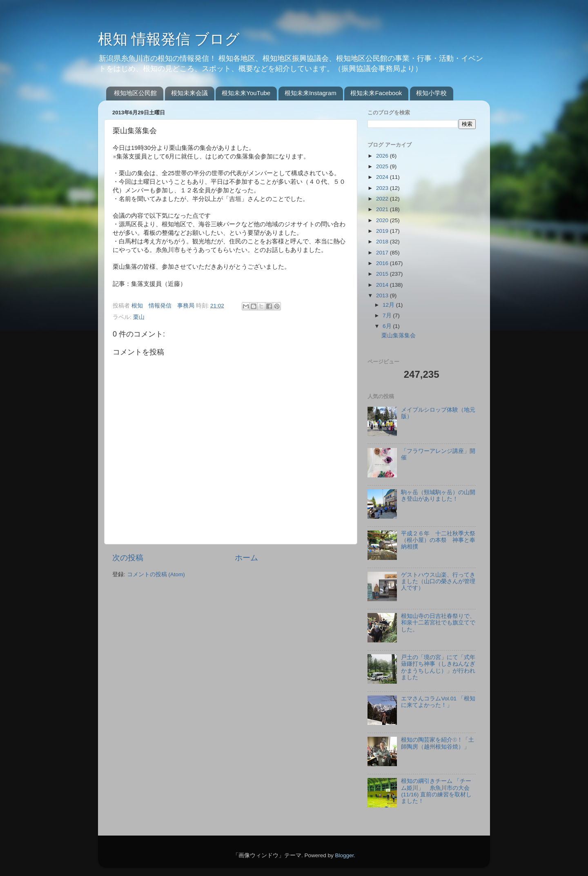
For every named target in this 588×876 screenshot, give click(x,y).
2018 (383, 242)
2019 (383, 231)
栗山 (139, 317)
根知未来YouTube (246, 93)
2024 (383, 177)
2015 (383, 274)
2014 (383, 285)
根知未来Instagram (311, 93)
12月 (389, 305)
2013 (383, 295)
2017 (383, 253)
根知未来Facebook (376, 93)
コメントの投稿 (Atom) (156, 574)
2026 (383, 156)
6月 (388, 326)
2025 (383, 166)
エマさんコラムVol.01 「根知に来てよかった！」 (438, 702)
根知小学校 (431, 93)
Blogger (344, 855)
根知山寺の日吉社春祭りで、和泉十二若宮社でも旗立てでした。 (438, 623)
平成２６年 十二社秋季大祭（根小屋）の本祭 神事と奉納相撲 (438, 540)
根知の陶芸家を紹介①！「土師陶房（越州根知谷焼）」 (438, 743)
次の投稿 (128, 558)
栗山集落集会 (399, 335)
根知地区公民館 (135, 93)
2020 (383, 220)
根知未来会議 (189, 93)
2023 (383, 188)
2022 (383, 199)
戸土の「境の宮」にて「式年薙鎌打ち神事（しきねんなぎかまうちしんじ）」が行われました (438, 667)
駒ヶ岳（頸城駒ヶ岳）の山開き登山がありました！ (438, 496)
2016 (383, 263)
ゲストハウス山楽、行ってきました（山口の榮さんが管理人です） (438, 581)
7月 (388, 315)
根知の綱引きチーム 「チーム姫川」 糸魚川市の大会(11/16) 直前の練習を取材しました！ (436, 791)
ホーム (246, 558)
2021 (383, 209)
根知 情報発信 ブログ (169, 39)
